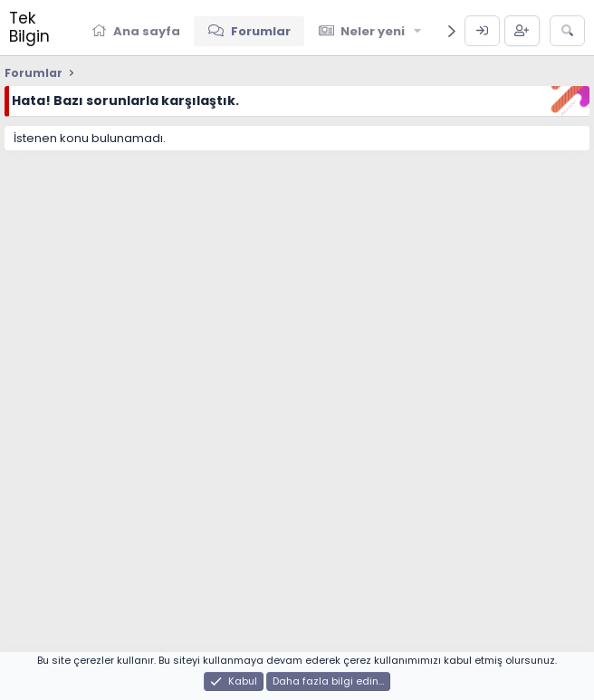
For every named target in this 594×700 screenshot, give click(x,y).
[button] (418, 31)
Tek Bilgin (29, 27)
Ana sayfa (147, 31)
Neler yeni (373, 31)
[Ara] (567, 31)
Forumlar (261, 31)
